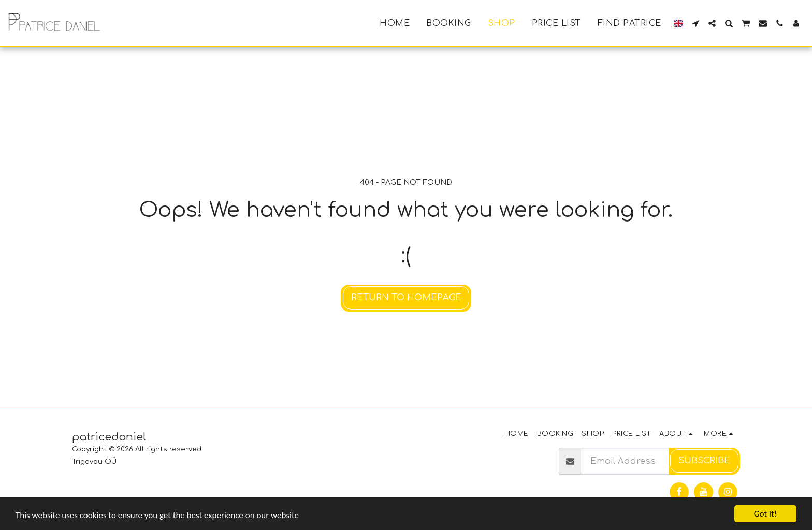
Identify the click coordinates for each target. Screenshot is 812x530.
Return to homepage (406, 297)
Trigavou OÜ (94, 461)
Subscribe (704, 460)
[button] (695, 23)
